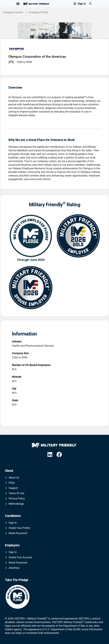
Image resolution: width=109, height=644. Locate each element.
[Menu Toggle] (18, 4)
